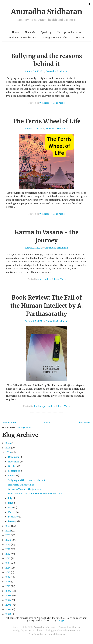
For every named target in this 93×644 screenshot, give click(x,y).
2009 (8, 591)
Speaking (46, 32)
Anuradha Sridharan (46, 12)
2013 (8, 572)
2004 (8, 614)
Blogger (61, 620)
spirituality (44, 279)
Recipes (80, 37)
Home (15, 32)
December (14, 457)
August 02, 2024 (34, 321)
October (12, 466)
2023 (8, 526)
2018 (8, 549)
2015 (8, 563)
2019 (8, 545)
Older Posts (84, 423)
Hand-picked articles (69, 32)
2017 (8, 554)
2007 (8, 600)
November (14, 462)
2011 (8, 582)
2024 (8, 452)
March (12, 512)
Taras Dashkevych (35, 630)
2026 (8, 443)
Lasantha (73, 630)
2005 (8, 609)
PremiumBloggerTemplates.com (47, 634)
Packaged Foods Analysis (56, 37)
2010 (8, 586)
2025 (8, 448)
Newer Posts (10, 423)
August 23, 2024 (34, 129)
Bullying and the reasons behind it (27, 480)
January (12, 521)
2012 (8, 577)
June (10, 503)
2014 (8, 568)
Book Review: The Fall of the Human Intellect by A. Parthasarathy (47, 306)
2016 (8, 558)
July (10, 498)
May (10, 507)
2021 (8, 535)
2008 (8, 596)
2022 (8, 531)
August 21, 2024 (33, 248)
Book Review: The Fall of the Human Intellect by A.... (36, 494)
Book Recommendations (22, 37)
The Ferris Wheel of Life (46, 121)
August (12, 475)
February (13, 517)
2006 (8, 605)
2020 (8, 540)
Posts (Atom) (24, 428)
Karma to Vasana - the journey (24, 489)
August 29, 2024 (34, 71)
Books (38, 406)
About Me (30, 32)
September (14, 471)
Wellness (44, 103)
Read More (59, 103)
